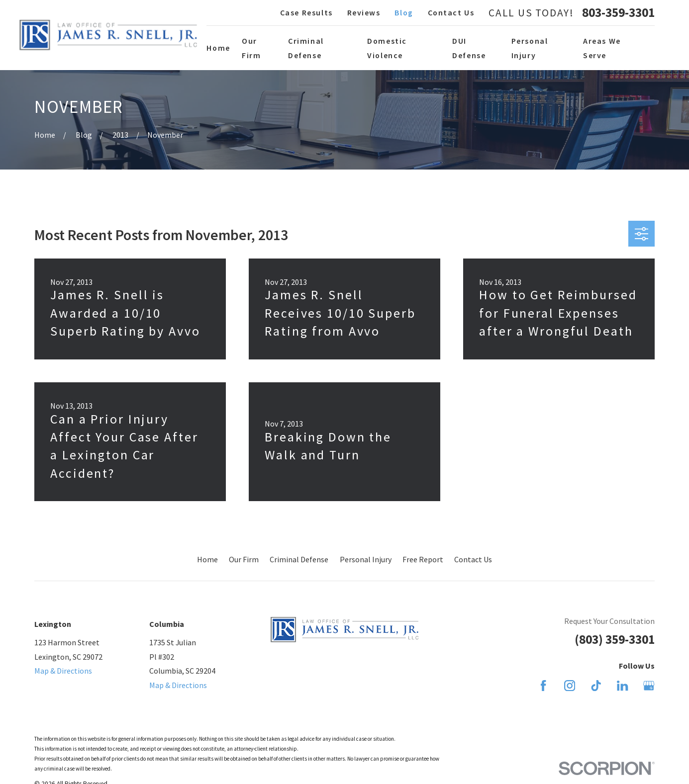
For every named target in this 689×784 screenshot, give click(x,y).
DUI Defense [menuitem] (469, 48)
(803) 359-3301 (615, 639)
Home (207, 559)
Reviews (364, 12)
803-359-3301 (618, 13)
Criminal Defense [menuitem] (306, 48)
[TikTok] (596, 686)
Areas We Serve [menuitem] (602, 48)
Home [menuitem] (218, 48)
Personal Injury (366, 559)
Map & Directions (63, 671)
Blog (404, 12)
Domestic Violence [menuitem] (387, 48)
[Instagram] (570, 686)
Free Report (423, 559)
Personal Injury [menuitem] (530, 48)
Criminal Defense (299, 559)
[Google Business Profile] (649, 686)
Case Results (306, 12)
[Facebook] (543, 686)
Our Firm (244, 559)
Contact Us (451, 12)
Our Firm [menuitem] (251, 48)
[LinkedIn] (622, 686)
